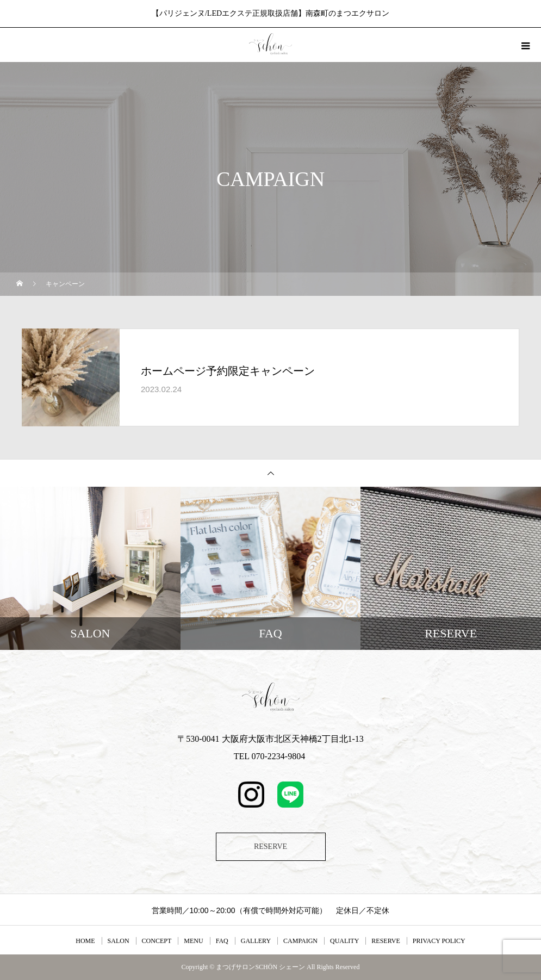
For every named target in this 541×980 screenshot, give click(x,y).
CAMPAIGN (300, 941)
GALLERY (256, 941)
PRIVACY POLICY (439, 941)
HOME (85, 941)
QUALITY (344, 941)
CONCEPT (157, 941)
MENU (193, 941)
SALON (119, 941)
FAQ (222, 941)
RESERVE (270, 846)
